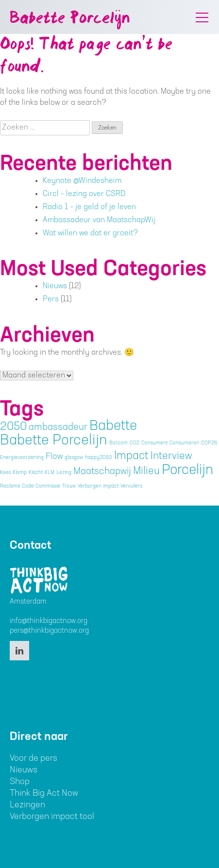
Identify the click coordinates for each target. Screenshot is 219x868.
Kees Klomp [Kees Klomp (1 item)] (13, 473)
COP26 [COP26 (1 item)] (209, 443)
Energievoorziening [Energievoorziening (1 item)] (22, 458)
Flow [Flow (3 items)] (54, 457)
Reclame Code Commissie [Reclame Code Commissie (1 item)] (30, 486)
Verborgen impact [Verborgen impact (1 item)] (98, 486)
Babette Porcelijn (70, 19)
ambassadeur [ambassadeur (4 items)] (58, 427)
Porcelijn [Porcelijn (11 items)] (187, 471)
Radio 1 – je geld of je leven (89, 207)
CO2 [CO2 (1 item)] (135, 443)
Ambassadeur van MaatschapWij (99, 220)
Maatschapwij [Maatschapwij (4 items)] (102, 472)
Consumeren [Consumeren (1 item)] (184, 443)
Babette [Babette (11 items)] (113, 427)
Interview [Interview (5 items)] (171, 456)
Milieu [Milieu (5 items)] (146, 471)
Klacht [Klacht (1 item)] (36, 473)
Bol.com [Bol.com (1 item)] (118, 443)
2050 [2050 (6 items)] (13, 427)
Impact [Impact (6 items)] (131, 456)
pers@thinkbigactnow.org (49, 631)
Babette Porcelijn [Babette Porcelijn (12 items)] (54, 442)
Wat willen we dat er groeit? (90, 233)
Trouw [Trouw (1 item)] (69, 486)
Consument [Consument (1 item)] (154, 443)
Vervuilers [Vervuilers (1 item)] (131, 486)
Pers (51, 299)
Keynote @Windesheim (82, 181)
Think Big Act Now (44, 794)
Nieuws (55, 286)
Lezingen (27, 805)
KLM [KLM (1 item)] (50, 473)
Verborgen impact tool (52, 817)
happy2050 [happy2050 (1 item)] (99, 458)
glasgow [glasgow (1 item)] (74, 458)
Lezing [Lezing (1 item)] (64, 473)
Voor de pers (34, 759)
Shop (20, 782)
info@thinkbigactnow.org (49, 621)
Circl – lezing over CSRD (84, 194)
